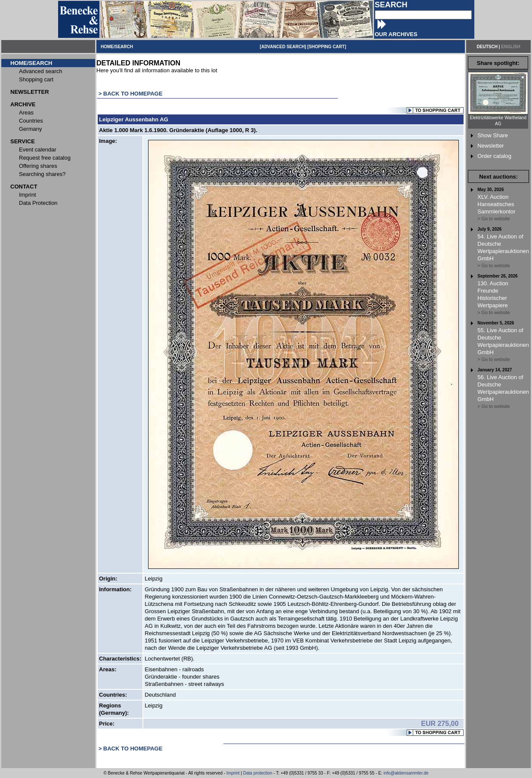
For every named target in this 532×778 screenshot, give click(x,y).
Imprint (233, 773)
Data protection (258, 773)
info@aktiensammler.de (406, 773)
